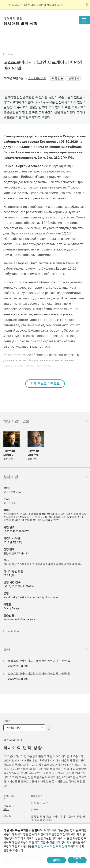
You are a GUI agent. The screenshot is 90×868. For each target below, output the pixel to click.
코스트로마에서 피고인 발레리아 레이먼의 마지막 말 (39, 661)
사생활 (7, 816)
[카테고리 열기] (49, 728)
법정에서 (74, 78)
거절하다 (77, 860)
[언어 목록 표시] (72, 5)
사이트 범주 (14, 728)
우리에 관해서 (9, 808)
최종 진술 (57, 78)
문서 (10, 54)
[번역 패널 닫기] (87, 5)
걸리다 (56, 860)
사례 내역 (14, 631)
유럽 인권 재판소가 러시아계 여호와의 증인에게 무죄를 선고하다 (58, 818)
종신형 (35, 810)
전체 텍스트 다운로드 (45, 384)
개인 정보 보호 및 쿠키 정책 (51, 846)
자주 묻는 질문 (39, 803)
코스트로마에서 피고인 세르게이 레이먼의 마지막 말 (39, 673)
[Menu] (84, 20)
